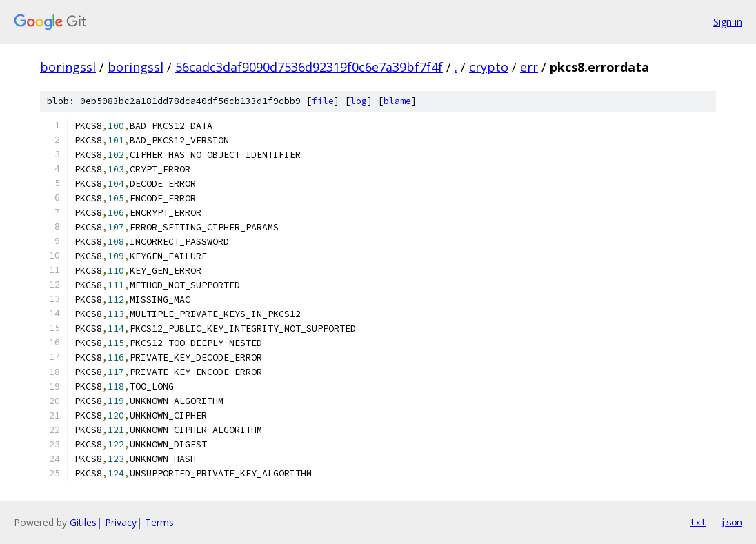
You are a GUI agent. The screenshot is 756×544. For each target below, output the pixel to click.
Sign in (728, 22)
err (529, 67)
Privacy (121, 522)
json (731, 522)
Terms (159, 522)
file (323, 101)
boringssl (68, 67)
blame (397, 101)
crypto (489, 67)
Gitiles (83, 522)
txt (698, 522)
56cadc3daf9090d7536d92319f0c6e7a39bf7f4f (309, 67)
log (359, 101)
